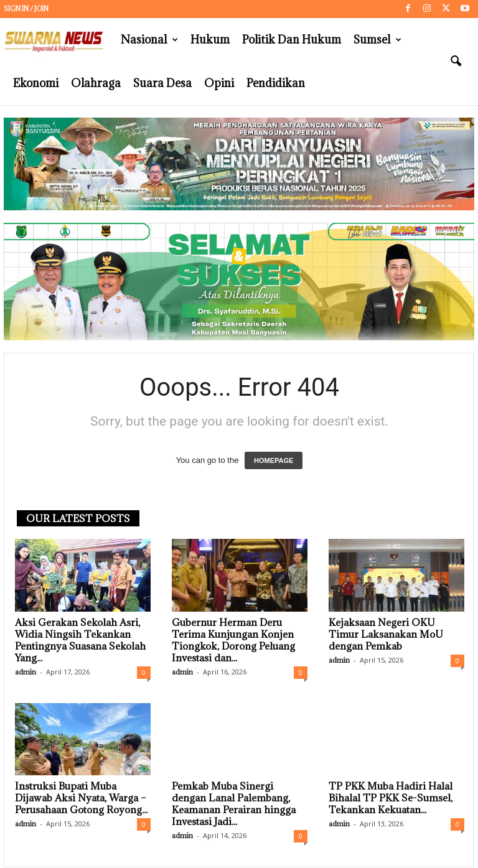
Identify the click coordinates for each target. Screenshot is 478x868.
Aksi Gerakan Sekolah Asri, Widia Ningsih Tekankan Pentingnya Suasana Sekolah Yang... (80, 640)
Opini (219, 83)
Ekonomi (36, 83)
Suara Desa (162, 83)
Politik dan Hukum (292, 40)
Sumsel (377, 40)
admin (26, 672)
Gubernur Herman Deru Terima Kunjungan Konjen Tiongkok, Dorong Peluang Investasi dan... (233, 640)
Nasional (149, 40)
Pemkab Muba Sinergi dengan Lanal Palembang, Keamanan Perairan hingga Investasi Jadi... (234, 804)
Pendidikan (276, 83)
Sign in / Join (26, 9)
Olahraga (96, 83)
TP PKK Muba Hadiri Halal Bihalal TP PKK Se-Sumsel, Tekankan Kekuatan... (391, 798)
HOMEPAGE (274, 460)
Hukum (210, 40)
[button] (456, 62)
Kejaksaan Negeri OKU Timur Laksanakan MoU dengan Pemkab (386, 634)
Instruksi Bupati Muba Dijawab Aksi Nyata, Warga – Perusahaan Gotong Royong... (81, 798)
